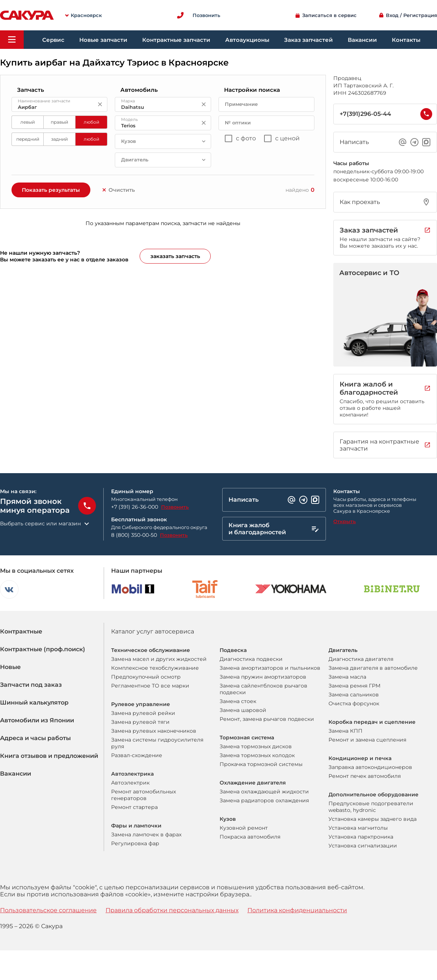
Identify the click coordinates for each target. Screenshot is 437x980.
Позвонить (175, 507)
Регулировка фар (135, 843)
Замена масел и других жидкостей (159, 659)
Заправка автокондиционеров (370, 767)
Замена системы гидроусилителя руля (157, 743)
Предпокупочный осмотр (146, 677)
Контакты (406, 40)
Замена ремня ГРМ (354, 686)
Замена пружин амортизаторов (263, 677)
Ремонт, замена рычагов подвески (267, 719)
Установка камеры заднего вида (373, 819)
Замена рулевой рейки (143, 713)
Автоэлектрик (130, 783)
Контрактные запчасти (176, 40)
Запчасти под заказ (31, 685)
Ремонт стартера (134, 807)
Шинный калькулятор (34, 703)
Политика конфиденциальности (297, 910)
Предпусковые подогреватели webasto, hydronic (371, 807)
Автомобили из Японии (37, 720)
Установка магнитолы (358, 828)
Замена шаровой (243, 710)
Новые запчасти (103, 40)
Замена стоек (238, 701)
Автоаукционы (247, 40)
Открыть (345, 521)
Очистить (118, 190)
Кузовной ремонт (244, 828)
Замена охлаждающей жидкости (264, 792)
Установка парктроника (361, 837)
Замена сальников (354, 695)
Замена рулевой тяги (140, 722)
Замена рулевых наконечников (154, 731)
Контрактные (21, 631)
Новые (10, 667)
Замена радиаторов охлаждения (264, 800)
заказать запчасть (175, 256)
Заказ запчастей (308, 40)
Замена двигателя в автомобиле (373, 668)
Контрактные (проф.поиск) (43, 649)
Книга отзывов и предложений (49, 756)
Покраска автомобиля (250, 837)
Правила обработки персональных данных (172, 910)
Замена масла (347, 677)
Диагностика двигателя (361, 659)
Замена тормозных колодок (257, 755)
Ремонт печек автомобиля (365, 776)
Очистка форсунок (354, 703)
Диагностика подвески (251, 659)
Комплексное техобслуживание (155, 668)
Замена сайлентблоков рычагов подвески (263, 689)
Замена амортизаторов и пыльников (270, 668)
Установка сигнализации (363, 846)
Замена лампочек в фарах (146, 834)
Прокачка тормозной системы (261, 764)
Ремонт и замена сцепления (367, 740)
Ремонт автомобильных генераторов (144, 795)
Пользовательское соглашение (48, 910)
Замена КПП (346, 731)
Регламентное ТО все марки (150, 686)
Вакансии (362, 40)
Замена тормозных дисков (256, 746)
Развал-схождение (137, 755)
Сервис (53, 40)
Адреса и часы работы (35, 738)
